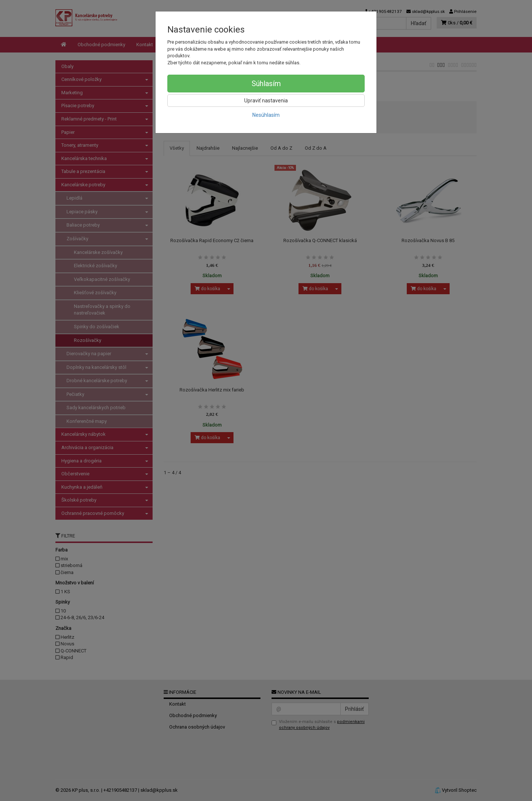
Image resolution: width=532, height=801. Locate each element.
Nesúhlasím (266, 115)
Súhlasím (266, 84)
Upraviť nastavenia (266, 101)
